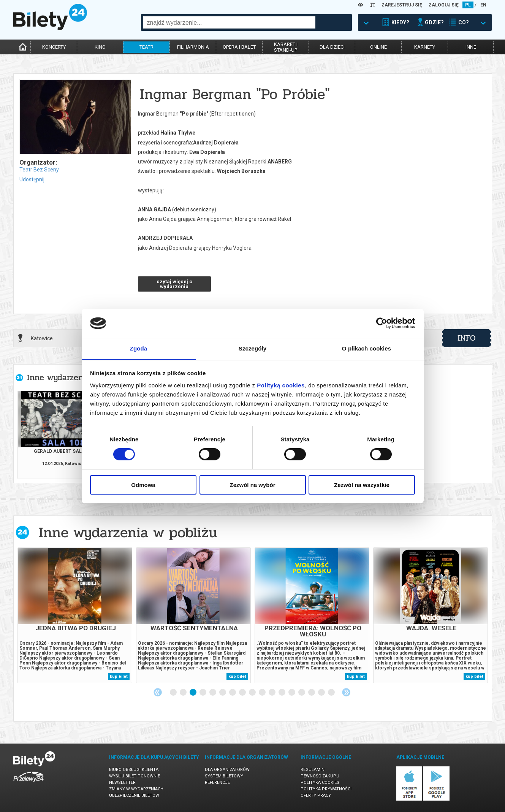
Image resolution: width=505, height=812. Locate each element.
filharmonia (193, 47)
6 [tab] (223, 693)
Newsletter (122, 783)
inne (471, 47)
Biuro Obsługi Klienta (134, 770)
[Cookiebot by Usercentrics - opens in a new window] (382, 323)
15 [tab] (312, 693)
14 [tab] (302, 693)
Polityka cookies (320, 783)
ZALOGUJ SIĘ (444, 5)
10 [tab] (263, 693)
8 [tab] (243, 693)
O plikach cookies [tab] (366, 348)
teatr (146, 47)
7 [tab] (233, 693)
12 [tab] (282, 693)
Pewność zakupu (320, 776)
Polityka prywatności (326, 789)
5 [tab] (213, 693)
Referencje (217, 783)
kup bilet (119, 676)
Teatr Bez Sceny (39, 170)
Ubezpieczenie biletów (134, 795)
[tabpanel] (75, 615)
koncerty (54, 47)
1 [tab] (174, 693)
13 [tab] (292, 693)
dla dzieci (332, 47)
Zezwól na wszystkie (362, 485)
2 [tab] (184, 693)
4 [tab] (203, 693)
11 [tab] (272, 693)
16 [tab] (322, 693)
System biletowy (224, 776)
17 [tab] (332, 693)
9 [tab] (253, 693)
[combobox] (229, 22)
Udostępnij (32, 179)
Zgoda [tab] (139, 348)
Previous (158, 692)
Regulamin (313, 770)
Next (346, 692)
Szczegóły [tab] (252, 348)
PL (468, 5)
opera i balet (239, 47)
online (378, 47)
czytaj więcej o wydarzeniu (174, 284)
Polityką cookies (281, 385)
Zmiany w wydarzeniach (136, 789)
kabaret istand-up (286, 47)
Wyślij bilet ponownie (135, 776)
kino (100, 47)
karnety (425, 47)
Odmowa (143, 485)
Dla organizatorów (227, 770)
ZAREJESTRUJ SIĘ (402, 5)
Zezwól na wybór (252, 485)
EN (483, 5)
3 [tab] (193, 693)
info (467, 338)
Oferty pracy (316, 795)
